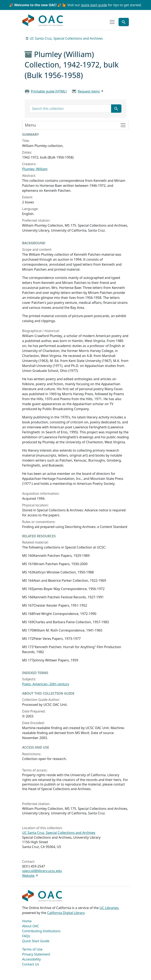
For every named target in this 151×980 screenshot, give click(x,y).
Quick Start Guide (36, 941)
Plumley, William (35, 169)
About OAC (31, 926)
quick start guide (94, 5)
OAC (43, 20)
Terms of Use (32, 949)
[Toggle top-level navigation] (112, 22)
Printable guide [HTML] (49, 91)
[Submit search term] (116, 109)
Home (27, 921)
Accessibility (31, 959)
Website (28, 876)
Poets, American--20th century (46, 684)
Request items (89, 91)
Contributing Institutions (41, 931)
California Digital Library (66, 913)
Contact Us (31, 964)
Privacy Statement (36, 954)
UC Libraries (109, 908)
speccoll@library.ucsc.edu (42, 871)
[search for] (70, 109)
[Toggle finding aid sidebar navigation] (75, 125)
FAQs (26, 936)
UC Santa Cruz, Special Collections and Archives (66, 38)
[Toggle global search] (124, 22)
